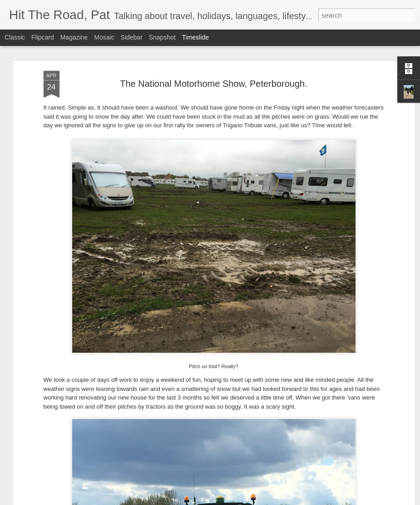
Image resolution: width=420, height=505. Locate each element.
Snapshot (162, 37)
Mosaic (104, 37)
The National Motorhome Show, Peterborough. (213, 80)
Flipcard (43, 37)
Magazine (74, 37)
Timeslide (195, 37)
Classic (15, 37)
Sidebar (132, 37)
